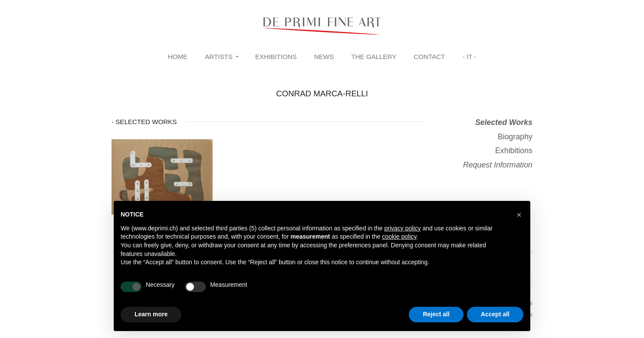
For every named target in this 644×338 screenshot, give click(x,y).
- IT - (470, 57)
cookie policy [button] (399, 236)
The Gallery (374, 57)
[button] (519, 215)
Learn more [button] (151, 314)
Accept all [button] (495, 314)
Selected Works (504, 122)
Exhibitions (276, 57)
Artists (219, 57)
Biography (515, 137)
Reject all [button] (436, 314)
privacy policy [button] (402, 228)
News (324, 57)
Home (178, 57)
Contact (430, 57)
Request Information (498, 165)
